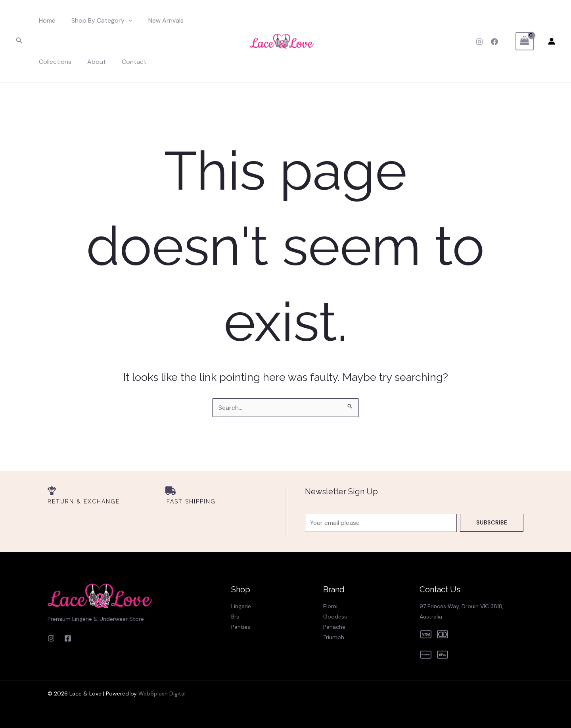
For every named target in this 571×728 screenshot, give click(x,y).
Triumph (334, 637)
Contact (81, 62)
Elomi (330, 606)
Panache (334, 627)
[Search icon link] (19, 41)
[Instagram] (479, 42)
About (47, 62)
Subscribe (492, 520)
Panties (241, 627)
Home (46, 20)
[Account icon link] (552, 41)
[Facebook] (494, 42)
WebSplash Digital (162, 693)
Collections (205, 20)
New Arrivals (158, 20)
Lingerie (241, 606)
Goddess (335, 617)
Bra (235, 617)
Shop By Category (97, 21)
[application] (124, 21)
